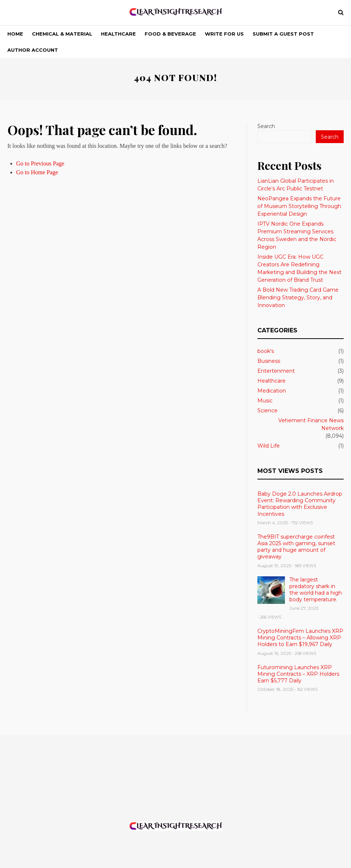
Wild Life (269, 446)
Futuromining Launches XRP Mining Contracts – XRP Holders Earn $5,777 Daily (298, 674)
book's (266, 351)
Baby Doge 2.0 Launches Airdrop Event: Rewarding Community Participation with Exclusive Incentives (300, 504)
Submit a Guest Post (283, 34)
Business (269, 361)
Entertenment (276, 371)
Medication (272, 391)
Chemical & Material (62, 34)
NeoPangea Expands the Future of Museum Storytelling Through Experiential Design (299, 206)
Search (266, 126)
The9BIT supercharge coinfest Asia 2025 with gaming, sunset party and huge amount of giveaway (296, 547)
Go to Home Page (37, 172)
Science (267, 411)
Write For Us (224, 34)
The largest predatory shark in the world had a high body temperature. (316, 590)
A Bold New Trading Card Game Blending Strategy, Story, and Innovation (298, 298)
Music (265, 401)
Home (15, 34)
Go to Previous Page (40, 163)
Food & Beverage (170, 34)
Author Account (33, 50)
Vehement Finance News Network (311, 424)
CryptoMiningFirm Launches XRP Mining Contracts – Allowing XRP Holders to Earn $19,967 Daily (300, 638)
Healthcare (118, 34)
